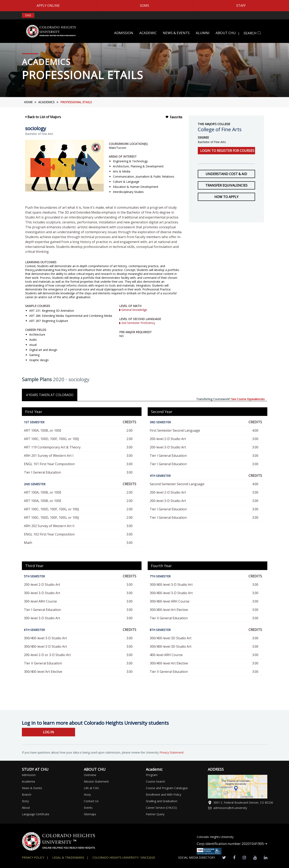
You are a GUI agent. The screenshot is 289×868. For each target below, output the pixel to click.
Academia (28, 781)
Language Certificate (36, 814)
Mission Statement (96, 781)
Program (152, 775)
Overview (90, 775)
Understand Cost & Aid (226, 174)
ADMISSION (124, 33)
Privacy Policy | (35, 857)
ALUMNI (203, 33)
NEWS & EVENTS (176, 33)
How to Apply (226, 197)
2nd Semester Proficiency (137, 323)
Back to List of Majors (43, 117)
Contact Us (91, 801)
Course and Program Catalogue (167, 788)
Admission (29, 775)
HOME (28, 102)
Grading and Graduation (162, 801)
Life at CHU (91, 788)
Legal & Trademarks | (70, 857)
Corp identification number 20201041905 (232, 844)
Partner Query (155, 814)
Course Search (155, 781)
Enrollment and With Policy (164, 795)
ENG (28, 15)
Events (88, 808)
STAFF (241, 6)
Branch (27, 795)
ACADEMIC (148, 33)
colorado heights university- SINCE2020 (124, 857)
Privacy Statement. (172, 752)
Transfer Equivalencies (226, 185)
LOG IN (48, 732)
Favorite (174, 117)
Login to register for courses (227, 151)
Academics (46, 102)
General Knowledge (133, 310)
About (26, 808)
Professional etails (76, 102)
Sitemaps (90, 814)
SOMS (144, 6)
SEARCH (252, 33)
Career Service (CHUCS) (161, 808)
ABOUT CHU (226, 33)
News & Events (32, 788)
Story (25, 801)
